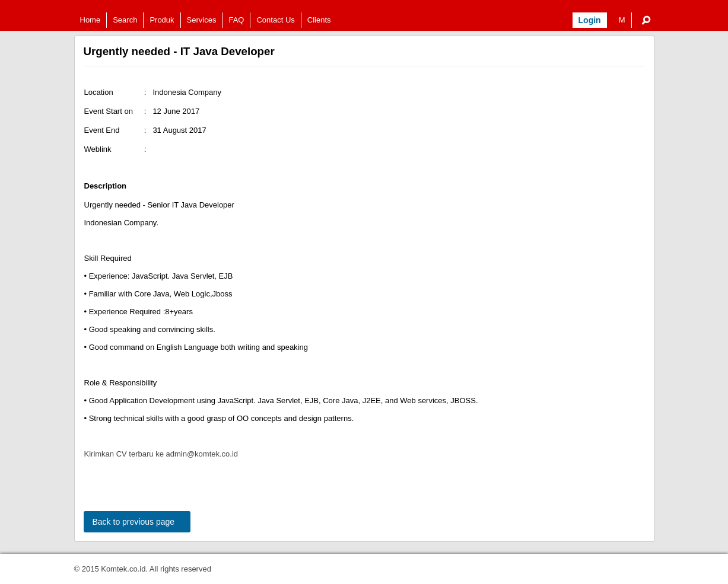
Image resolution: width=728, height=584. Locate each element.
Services (202, 20)
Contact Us (275, 20)
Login (590, 20)
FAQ (236, 20)
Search (125, 20)
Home (90, 20)
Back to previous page (134, 522)
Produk (162, 20)
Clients (319, 20)
